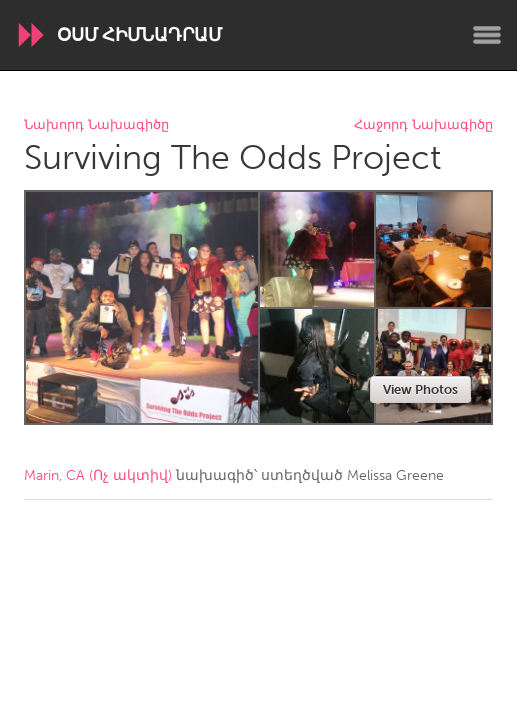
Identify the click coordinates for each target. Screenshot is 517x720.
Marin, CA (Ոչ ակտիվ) (98, 475)
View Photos (420, 389)
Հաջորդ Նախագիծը (423, 125)
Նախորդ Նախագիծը (96, 125)
